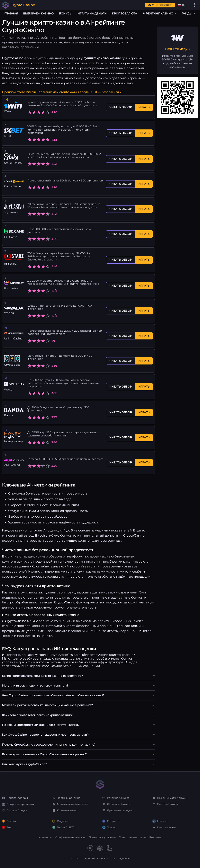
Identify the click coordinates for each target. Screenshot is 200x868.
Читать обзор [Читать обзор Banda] (121, 412)
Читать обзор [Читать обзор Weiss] (121, 387)
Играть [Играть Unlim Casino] (144, 336)
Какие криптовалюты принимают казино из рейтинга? (42, 676)
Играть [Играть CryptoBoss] (144, 361)
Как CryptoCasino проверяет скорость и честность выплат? (45, 735)
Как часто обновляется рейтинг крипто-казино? (37, 715)
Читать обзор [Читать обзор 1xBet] (121, 133)
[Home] (100, 785)
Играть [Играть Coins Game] (144, 184)
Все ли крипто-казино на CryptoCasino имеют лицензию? (44, 754)
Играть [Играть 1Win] (144, 107)
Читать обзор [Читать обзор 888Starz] (121, 260)
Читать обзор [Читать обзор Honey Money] (121, 437)
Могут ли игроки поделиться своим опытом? (35, 686)
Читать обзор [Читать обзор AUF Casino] (121, 462)
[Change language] (183, 5)
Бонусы (66, 13)
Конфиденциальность (70, 837)
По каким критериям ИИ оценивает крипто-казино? (41, 725)
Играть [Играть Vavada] (144, 311)
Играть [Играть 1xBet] (144, 133)
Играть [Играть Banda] (144, 412)
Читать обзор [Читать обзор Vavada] (121, 311)
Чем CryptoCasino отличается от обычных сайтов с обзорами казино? (53, 695)
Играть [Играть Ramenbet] (144, 286)
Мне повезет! (160, 5)
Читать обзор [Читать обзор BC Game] (121, 234)
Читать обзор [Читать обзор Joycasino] (121, 209)
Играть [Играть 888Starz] (144, 260)
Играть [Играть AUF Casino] (144, 462)
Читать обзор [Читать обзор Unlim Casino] (121, 336)
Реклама (155, 837)
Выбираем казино (38, 13)
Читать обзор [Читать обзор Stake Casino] (121, 159)
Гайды (189, 13)
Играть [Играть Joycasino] (144, 209)
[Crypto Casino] (5, 5)
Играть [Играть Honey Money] (144, 437)
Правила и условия (102, 837)
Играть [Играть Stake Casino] (144, 159)
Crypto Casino (23, 5)
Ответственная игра (132, 837)
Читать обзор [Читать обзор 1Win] (121, 107)
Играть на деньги (92, 13)
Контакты (45, 837)
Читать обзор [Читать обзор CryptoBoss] (121, 361)
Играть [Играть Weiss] (144, 387)
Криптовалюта (124, 13)
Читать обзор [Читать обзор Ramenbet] (121, 286)
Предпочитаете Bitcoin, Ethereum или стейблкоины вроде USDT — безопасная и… (63, 92)
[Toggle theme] (195, 5)
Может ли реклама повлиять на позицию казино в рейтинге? (47, 705)
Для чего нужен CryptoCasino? (24, 764)
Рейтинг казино (159, 13)
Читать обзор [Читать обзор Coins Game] (121, 184)
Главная (11, 13)
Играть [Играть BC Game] (144, 234)
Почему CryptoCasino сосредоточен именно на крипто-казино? (49, 745)
